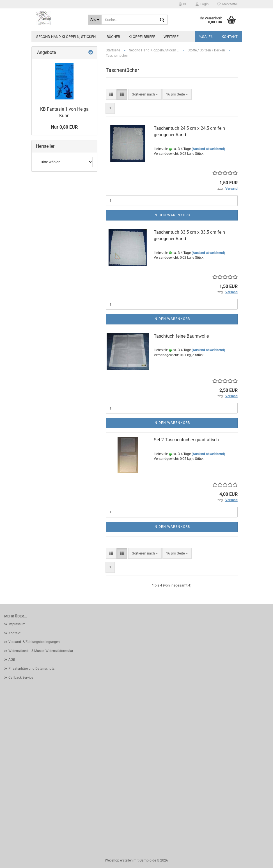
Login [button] (202, 4)
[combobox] (145, 95)
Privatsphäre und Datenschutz (31, 669)
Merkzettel (227, 4)
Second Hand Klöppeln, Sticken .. (67, 37)
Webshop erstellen (119, 860)
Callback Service (21, 678)
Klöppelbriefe (142, 37)
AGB (12, 660)
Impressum (17, 624)
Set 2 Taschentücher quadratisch (186, 440)
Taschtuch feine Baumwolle (181, 336)
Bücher (113, 37)
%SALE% (206, 37)
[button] (183, 4)
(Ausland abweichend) (208, 149)
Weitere (171, 37)
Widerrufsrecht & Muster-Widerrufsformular (41, 651)
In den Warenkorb (172, 215)
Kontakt (230, 37)
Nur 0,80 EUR (64, 127)
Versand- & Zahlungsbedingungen (34, 642)
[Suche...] (95, 20)
